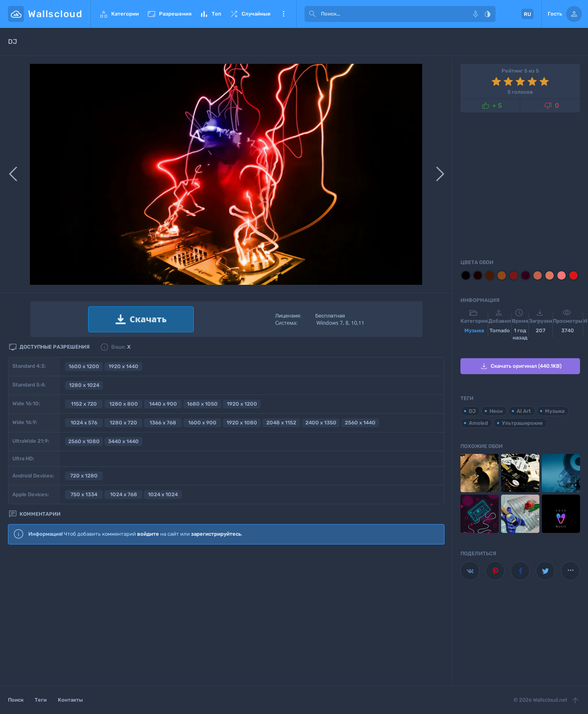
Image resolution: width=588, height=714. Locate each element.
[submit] (313, 14)
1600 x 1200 (84, 366)
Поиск (16, 700)
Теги (41, 700)
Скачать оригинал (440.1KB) (520, 366)
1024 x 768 (124, 494)
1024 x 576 (84, 423)
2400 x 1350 (321, 423)
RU (527, 14)
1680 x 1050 (202, 404)
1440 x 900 (163, 404)
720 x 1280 (84, 476)
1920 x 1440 (123, 366)
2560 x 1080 (84, 441)
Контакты (70, 700)
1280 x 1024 (84, 385)
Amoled (478, 423)
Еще (283, 14)
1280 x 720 (123, 423)
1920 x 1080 (242, 423)
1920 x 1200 (242, 404)
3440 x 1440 (123, 441)
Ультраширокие (522, 423)
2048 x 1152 (281, 423)
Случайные (250, 14)
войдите (148, 534)
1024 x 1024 (163, 494)
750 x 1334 (84, 494)
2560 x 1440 (360, 423)
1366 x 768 (163, 423)
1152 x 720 (84, 404)
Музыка (474, 330)
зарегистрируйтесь (216, 534)
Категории (119, 14)
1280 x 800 (124, 404)
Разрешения (169, 14)
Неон (496, 411)
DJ (472, 411)
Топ (210, 14)
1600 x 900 (202, 423)
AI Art (524, 411)
